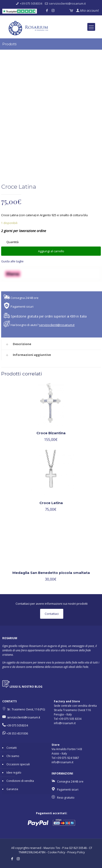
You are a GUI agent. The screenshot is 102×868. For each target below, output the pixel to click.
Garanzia (12, 789)
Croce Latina (51, 503)
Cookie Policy (56, 852)
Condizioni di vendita (20, 781)
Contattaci (52, 614)
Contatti (12, 748)
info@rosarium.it (65, 723)
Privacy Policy (76, 852)
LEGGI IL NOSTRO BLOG (26, 687)
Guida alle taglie (12, 261)
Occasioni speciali (18, 764)
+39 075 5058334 (31, 3)
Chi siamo (13, 756)
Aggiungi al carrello (51, 251)
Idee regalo (14, 773)
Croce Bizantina (51, 433)
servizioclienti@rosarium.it (67, 3)
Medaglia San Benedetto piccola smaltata (51, 573)
